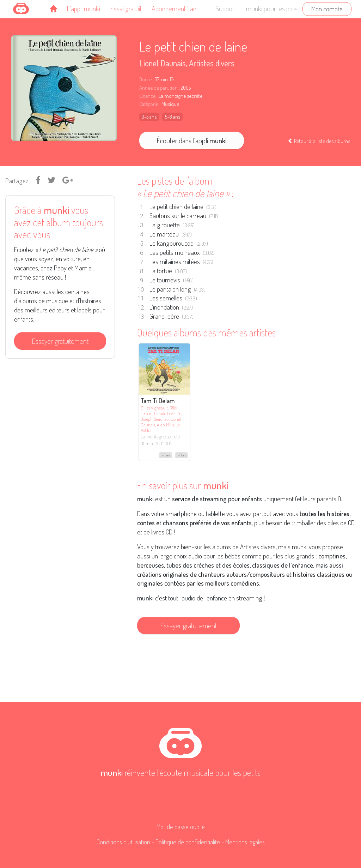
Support (226, 8)
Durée (145, 79)
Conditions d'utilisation (123, 842)
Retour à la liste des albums (319, 141)
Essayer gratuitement (60, 341)
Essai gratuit (126, 8)
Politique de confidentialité (188, 842)
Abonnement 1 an (174, 8)
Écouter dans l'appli (192, 140)
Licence (147, 96)
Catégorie (149, 104)
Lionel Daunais (163, 63)
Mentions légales (245, 842)
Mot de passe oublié (181, 827)
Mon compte (327, 9)
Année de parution (158, 88)
